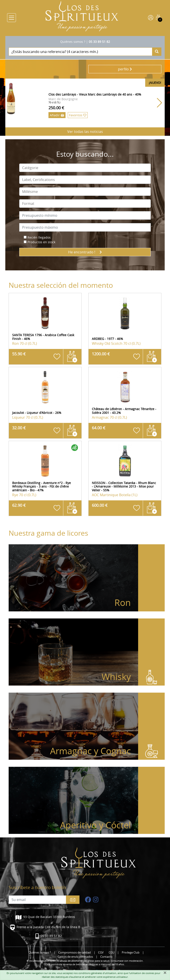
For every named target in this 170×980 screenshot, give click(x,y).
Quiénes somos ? (73, 42)
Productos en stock (41, 242)
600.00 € (100, 505)
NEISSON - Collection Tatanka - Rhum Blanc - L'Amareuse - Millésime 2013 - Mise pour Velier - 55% (124, 487)
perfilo (125, 69)
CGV (101, 953)
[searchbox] (85, 168)
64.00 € (99, 428)
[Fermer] (165, 973)
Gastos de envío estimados (75, 957)
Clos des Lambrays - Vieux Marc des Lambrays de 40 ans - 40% (95, 94)
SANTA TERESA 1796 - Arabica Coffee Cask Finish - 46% (43, 337)
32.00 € (19, 428)
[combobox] (85, 168)
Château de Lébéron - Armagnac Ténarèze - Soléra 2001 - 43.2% (124, 411)
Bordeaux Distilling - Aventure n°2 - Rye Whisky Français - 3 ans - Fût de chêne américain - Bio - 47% (42, 487)
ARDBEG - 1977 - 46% (107, 339)
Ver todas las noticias (85, 132)
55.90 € (19, 354)
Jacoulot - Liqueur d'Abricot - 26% (37, 413)
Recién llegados (39, 237)
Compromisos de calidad (74, 953)
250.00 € (56, 108)
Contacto (106, 957)
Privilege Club (131, 953)
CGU (112, 953)
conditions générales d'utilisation (97, 973)
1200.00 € (101, 354)
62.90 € (19, 505)
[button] (159, 103)
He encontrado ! (85, 252)
